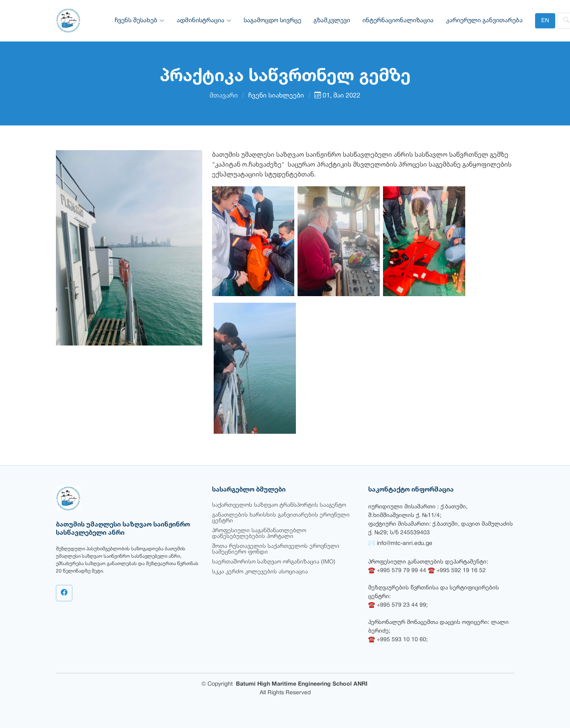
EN (545, 21)
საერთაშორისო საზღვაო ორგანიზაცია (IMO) (274, 562)
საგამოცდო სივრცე (272, 21)
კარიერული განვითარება (484, 21)
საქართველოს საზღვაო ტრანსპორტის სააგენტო (279, 505)
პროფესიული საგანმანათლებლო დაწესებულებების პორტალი (259, 534)
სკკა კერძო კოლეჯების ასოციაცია (260, 572)
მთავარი (224, 96)
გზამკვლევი (332, 21)
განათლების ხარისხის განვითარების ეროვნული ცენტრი (281, 518)
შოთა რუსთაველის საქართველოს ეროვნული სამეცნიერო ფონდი (276, 549)
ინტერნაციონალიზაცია (398, 21)
